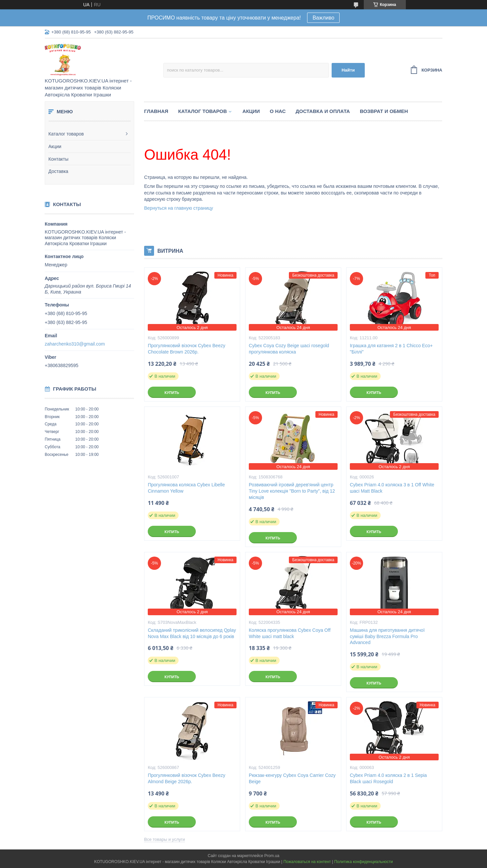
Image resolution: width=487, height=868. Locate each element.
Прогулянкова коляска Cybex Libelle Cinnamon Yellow (186, 488)
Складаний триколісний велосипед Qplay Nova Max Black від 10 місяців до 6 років (192, 633)
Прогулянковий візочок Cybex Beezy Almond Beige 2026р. (187, 778)
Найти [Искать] (348, 70)
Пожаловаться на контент (307, 862)
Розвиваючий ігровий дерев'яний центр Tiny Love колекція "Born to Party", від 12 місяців (292, 491)
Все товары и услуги (164, 839)
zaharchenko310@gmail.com (75, 344)
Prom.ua (272, 856)
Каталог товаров (66, 134)
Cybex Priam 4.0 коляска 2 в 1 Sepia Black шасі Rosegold (388, 778)
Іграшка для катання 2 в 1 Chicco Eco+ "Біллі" (391, 349)
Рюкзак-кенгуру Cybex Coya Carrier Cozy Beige (292, 778)
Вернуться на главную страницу (179, 208)
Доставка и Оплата (323, 111)
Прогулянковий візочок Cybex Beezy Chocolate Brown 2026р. (187, 349)
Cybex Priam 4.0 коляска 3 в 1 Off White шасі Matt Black (392, 488)
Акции (55, 146)
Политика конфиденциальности (364, 862)
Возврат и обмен (384, 111)
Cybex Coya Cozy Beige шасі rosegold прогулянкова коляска (289, 349)
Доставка (58, 171)
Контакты (58, 159)
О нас (278, 111)
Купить (172, 393)
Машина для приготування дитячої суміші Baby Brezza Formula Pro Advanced (387, 636)
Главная (156, 111)
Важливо (323, 18)
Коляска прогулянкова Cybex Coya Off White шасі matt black (290, 633)
